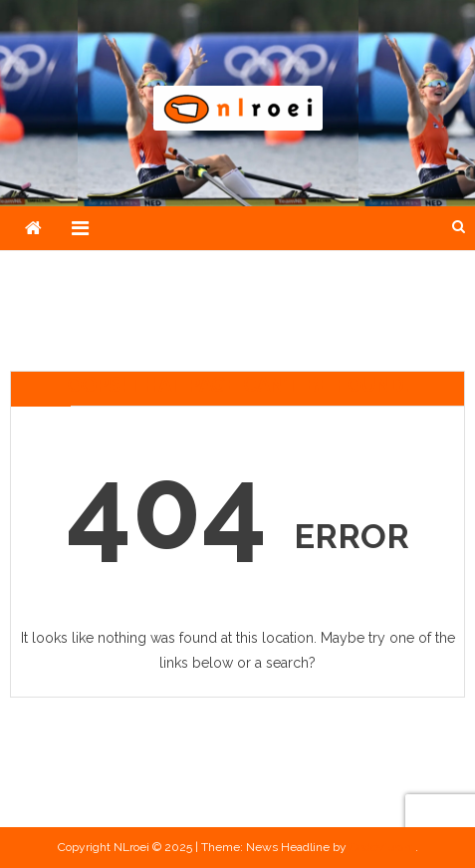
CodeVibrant (382, 847)
